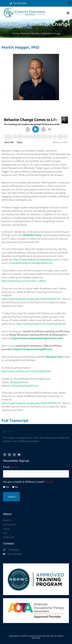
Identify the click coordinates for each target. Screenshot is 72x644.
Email (11, 467)
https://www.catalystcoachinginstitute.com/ (36, 259)
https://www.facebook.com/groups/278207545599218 (31, 299)
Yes (7, 487)
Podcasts (25, 33)
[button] (69, 3)
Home (15, 33)
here (33, 360)
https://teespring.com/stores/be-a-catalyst (24, 281)
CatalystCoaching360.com (25, 386)
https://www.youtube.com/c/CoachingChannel (41, 324)
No (16, 487)
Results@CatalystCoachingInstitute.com (32, 263)
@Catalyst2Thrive (19, 382)
